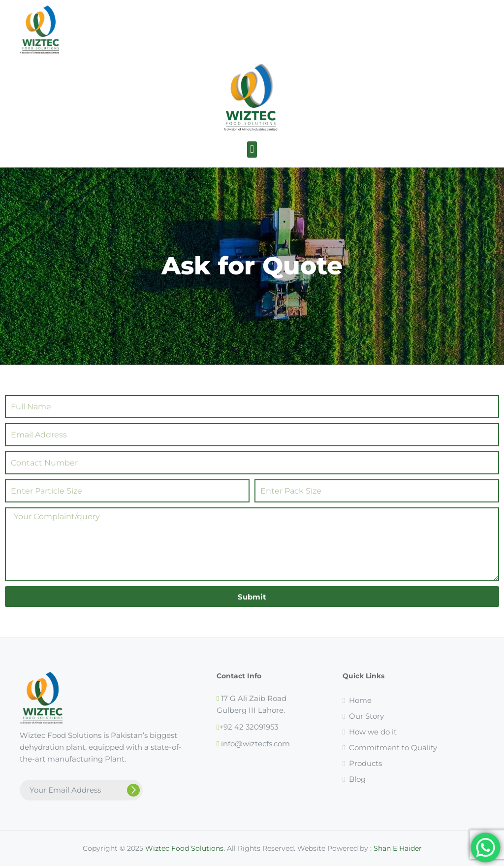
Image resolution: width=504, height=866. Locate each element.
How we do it (373, 732)
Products (365, 763)
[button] (252, 150)
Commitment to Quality (393, 748)
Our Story (366, 716)
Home (360, 700)
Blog (357, 779)
